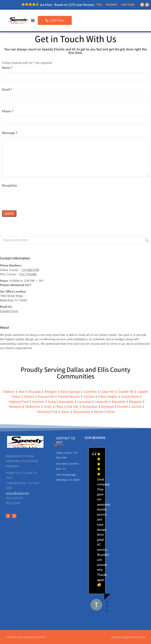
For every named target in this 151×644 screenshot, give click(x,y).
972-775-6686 (28, 274)
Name (7, 68)
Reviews (111, 5)
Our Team (128, 5)
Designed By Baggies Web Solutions (128, 637)
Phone (8, 111)
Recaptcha (9, 186)
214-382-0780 (30, 270)
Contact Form (9, 311)
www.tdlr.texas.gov (17, 493)
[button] (33, 20)
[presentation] (32, 198)
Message (10, 133)
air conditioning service (50, 339)
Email (7, 90)
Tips (99, 5)
